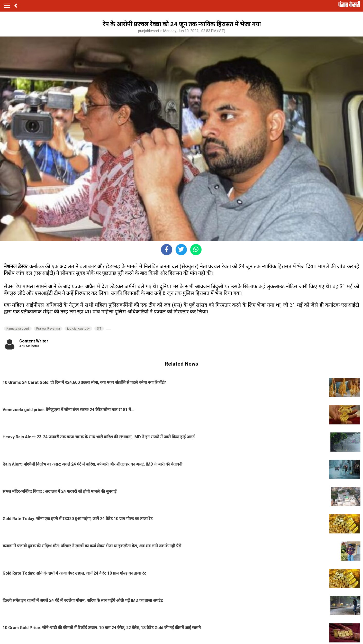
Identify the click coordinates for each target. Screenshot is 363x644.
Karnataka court (18, 329)
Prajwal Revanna (48, 329)
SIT (99, 329)
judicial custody (78, 329)
